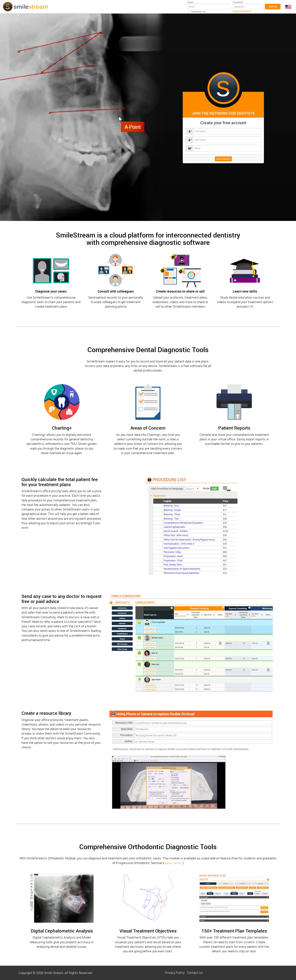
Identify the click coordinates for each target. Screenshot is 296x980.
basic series (173, 863)
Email (190, 2)
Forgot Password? (242, 11)
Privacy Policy (175, 973)
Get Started (223, 159)
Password (238, 2)
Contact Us (195, 973)
